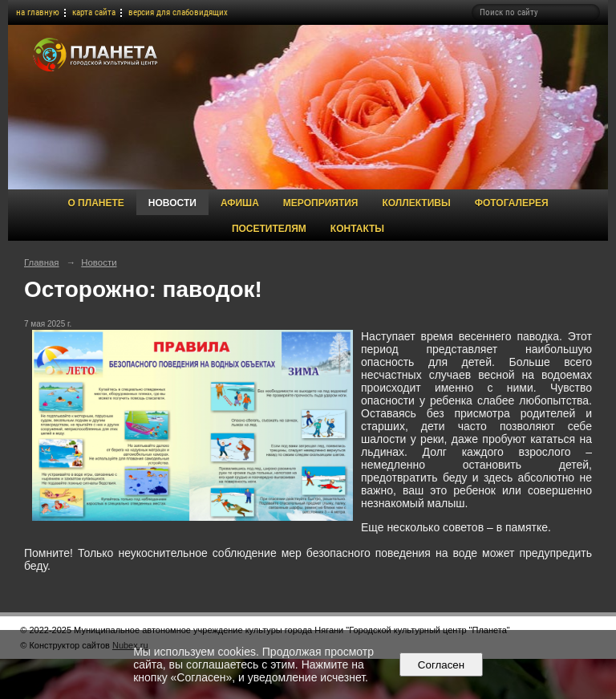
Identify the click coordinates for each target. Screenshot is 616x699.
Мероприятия (321, 203)
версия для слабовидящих (178, 12)
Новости (172, 203)
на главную (38, 12)
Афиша (240, 203)
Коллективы (416, 203)
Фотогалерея (512, 203)
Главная (42, 262)
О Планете (95, 203)
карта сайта (94, 12)
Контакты (357, 229)
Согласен (441, 665)
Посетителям (269, 229)
